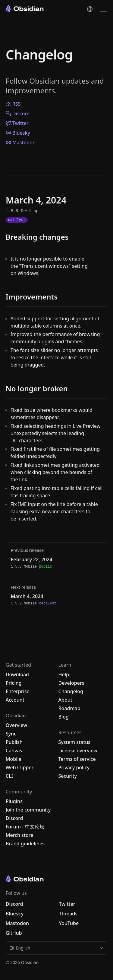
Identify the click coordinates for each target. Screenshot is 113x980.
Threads (68, 914)
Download (17, 674)
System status (75, 742)
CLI (9, 776)
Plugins (14, 801)
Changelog (39, 54)
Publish (14, 742)
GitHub (14, 933)
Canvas (14, 751)
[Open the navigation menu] (104, 9)
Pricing (14, 683)
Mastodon (21, 143)
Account (15, 700)
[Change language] (90, 9)
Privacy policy (74, 767)
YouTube (69, 923)
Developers (71, 683)
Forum (13, 827)
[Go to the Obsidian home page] (25, 8)
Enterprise (18, 691)
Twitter (17, 123)
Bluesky (18, 133)
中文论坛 (35, 827)
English (57, 948)
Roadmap (69, 708)
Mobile (14, 759)
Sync (11, 734)
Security (68, 776)
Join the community (28, 810)
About (65, 700)
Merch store (20, 835)
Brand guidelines (25, 844)
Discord (18, 114)
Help (64, 674)
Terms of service (77, 759)
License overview (78, 751)
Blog (64, 717)
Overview (16, 725)
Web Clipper (20, 767)
